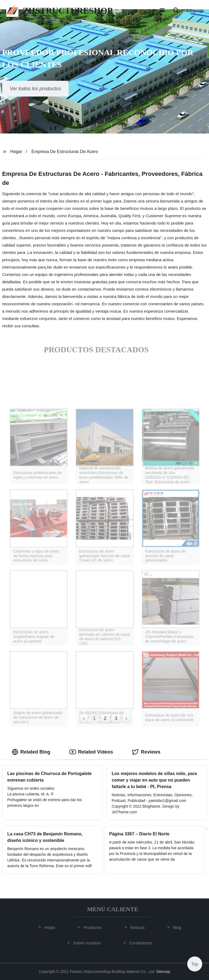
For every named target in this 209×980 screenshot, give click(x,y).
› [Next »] (126, 718)
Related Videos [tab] (91, 752)
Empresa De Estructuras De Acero (65, 152)
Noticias (139, 927)
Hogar (16, 152)
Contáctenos (142, 943)
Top (195, 964)
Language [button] (195, 10)
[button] (162, 11)
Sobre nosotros (89, 943)
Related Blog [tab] (31, 752)
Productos (95, 927)
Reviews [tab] (146, 752)
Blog (179, 927)
